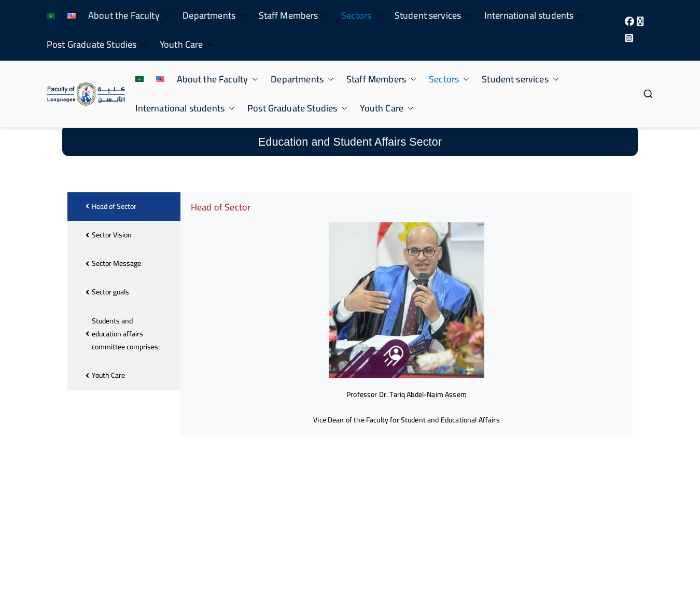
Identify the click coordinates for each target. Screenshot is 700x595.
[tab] (124, 245)
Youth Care (187, 45)
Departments (214, 16)
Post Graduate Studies (97, 45)
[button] (165, 16)
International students (534, 16)
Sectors (362, 16)
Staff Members (294, 16)
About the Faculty (129, 16)
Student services (433, 16)
